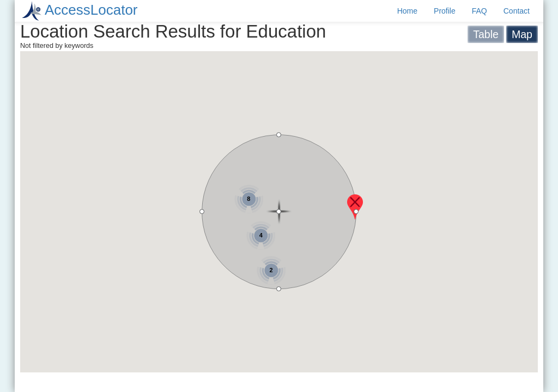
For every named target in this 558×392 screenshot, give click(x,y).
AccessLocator (91, 10)
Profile (445, 11)
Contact (517, 11)
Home (407, 11)
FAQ (480, 11)
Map (522, 34)
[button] (355, 207)
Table (486, 34)
